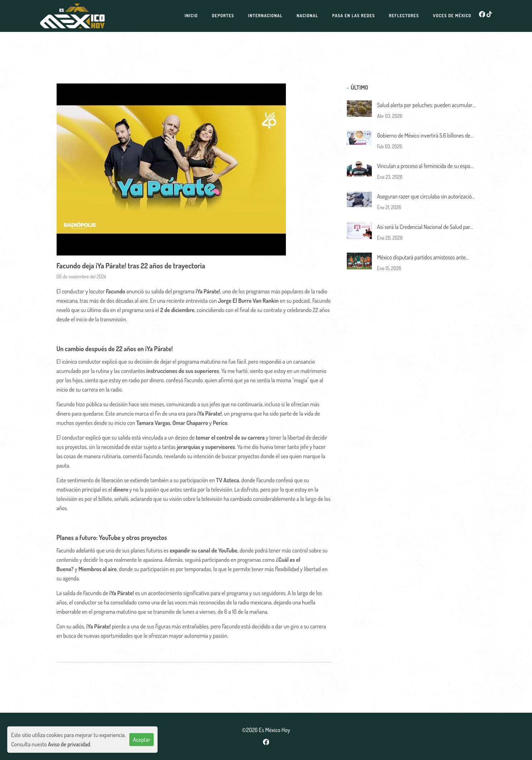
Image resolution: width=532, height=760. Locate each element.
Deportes (223, 16)
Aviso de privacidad (69, 744)
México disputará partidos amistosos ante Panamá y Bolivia (421, 258)
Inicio (191, 16)
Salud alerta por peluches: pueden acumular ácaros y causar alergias (425, 106)
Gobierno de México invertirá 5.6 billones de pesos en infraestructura (424, 136)
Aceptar (142, 740)
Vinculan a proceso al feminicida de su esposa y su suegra (426, 166)
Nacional (307, 16)
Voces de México (452, 16)
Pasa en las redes (353, 16)
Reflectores (404, 16)
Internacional (265, 16)
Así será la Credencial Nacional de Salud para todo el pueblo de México (425, 227)
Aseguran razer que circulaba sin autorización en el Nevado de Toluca (426, 197)
